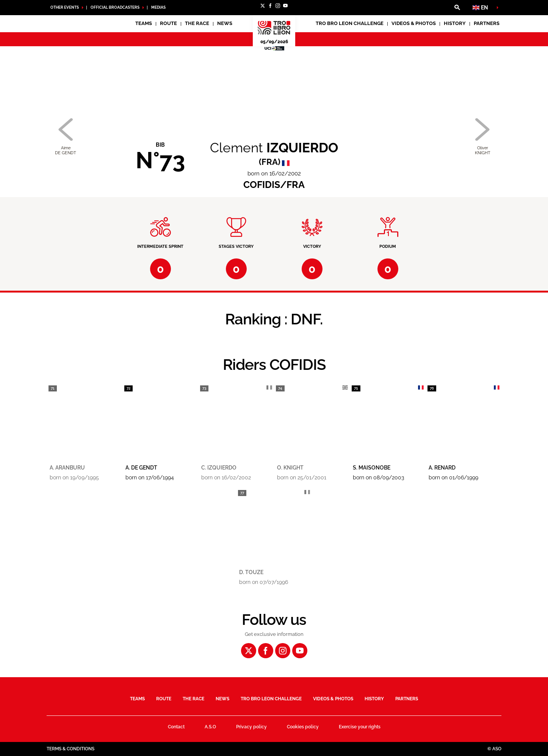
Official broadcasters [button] (115, 7)
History (455, 23)
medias (158, 7)
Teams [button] (144, 23)
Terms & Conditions (70, 749)
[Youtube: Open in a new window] (285, 6)
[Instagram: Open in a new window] (278, 6)
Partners (487, 23)
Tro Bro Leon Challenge (350, 23)
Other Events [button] (65, 7)
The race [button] (197, 23)
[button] (457, 8)
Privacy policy (251, 727)
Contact (176, 727)
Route (168, 23)
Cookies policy (303, 727)
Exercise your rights (360, 727)
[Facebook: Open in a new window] (270, 6)
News (225, 23)
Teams (137, 699)
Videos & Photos (414, 23)
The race (193, 699)
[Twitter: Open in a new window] (263, 6)
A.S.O (210, 727)
